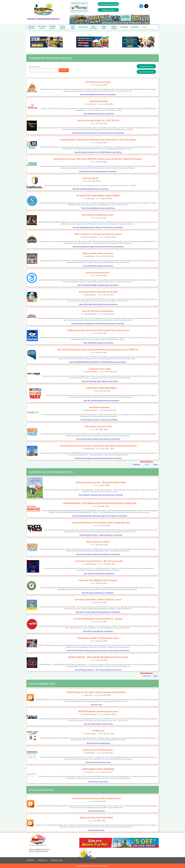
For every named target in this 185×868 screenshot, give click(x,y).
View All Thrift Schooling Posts (98, 743)
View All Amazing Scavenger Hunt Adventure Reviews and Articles (98, 247)
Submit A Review (146, 66)
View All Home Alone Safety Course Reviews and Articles (98, 439)
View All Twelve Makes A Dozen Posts (98, 724)
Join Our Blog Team (146, 72)
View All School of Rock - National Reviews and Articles (101, 535)
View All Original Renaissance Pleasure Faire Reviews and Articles (98, 227)
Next (155, 464)
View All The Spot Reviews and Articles (98, 631)
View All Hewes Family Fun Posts (98, 762)
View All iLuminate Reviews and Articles (99, 573)
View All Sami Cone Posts (98, 782)
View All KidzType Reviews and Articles (98, 343)
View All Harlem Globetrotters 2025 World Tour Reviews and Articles (98, 323)
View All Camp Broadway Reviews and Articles (101, 400)
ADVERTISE (30, 860)
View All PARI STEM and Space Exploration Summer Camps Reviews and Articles (98, 650)
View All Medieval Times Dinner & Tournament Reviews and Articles (98, 133)
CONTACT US (42, 860)
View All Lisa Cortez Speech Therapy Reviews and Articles (98, 612)
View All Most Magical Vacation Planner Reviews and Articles (98, 458)
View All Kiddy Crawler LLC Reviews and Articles (99, 420)
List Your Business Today (108, 4)
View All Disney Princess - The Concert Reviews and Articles (98, 670)
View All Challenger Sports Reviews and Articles (100, 381)
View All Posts (96, 705)
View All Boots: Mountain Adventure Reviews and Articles (101, 495)
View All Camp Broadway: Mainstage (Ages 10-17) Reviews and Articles (100, 516)
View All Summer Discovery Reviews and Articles (98, 171)
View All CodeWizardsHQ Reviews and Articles (91, 189)
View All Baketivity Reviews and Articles (99, 114)
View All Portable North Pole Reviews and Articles (98, 304)
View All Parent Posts (97, 811)
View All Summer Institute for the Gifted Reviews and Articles (98, 152)
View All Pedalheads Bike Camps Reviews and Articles (98, 285)
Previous (137, 464)
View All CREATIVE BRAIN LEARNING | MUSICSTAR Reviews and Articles (98, 362)
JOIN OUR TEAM (56, 860)
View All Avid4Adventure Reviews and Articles (98, 94)
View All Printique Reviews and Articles (98, 266)
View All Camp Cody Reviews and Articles (98, 593)
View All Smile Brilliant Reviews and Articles (98, 208)
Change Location (108, 10)
